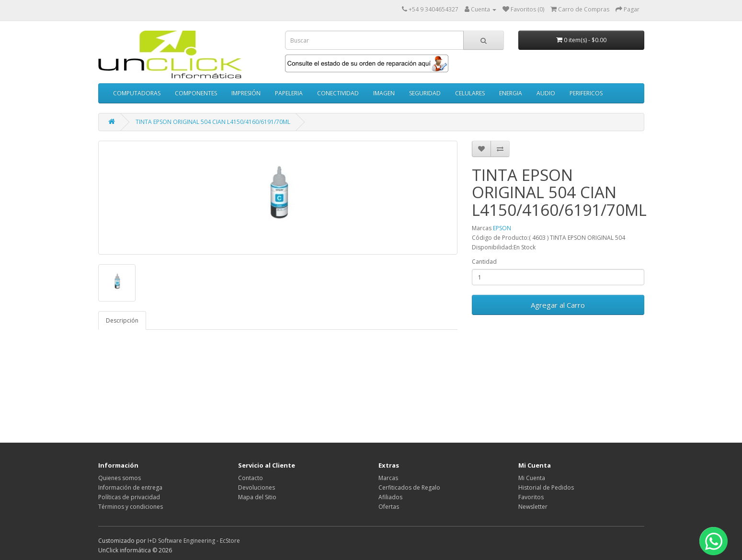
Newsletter (533, 507)
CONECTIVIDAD (338, 93)
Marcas (388, 478)
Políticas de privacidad (129, 497)
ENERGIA (511, 93)
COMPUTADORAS (137, 93)
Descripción (122, 320)
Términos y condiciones (131, 507)
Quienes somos (120, 478)
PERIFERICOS (586, 93)
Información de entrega (130, 487)
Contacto (251, 478)
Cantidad (484, 262)
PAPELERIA (289, 93)
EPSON (502, 228)
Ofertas (389, 507)
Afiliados (390, 497)
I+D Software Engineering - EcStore (194, 541)
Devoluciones (257, 487)
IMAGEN (384, 93)
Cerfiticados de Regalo (409, 487)
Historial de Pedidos (546, 487)
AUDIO (546, 93)
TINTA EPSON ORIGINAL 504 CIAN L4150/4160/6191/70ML (213, 122)
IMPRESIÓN (246, 93)
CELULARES (470, 93)
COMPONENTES (196, 93)
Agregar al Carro (558, 305)
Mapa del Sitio (257, 497)
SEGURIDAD (425, 93)
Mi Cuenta (532, 478)
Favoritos (531, 497)
